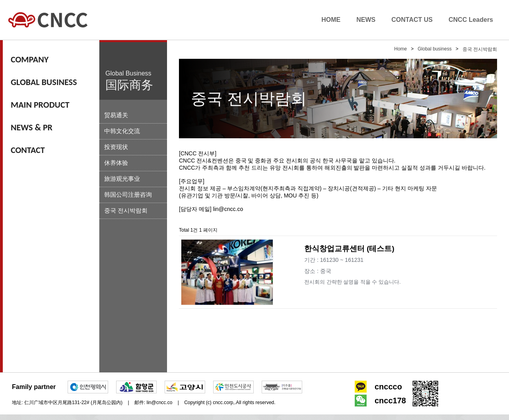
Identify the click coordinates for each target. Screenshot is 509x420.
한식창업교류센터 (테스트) (349, 249)
